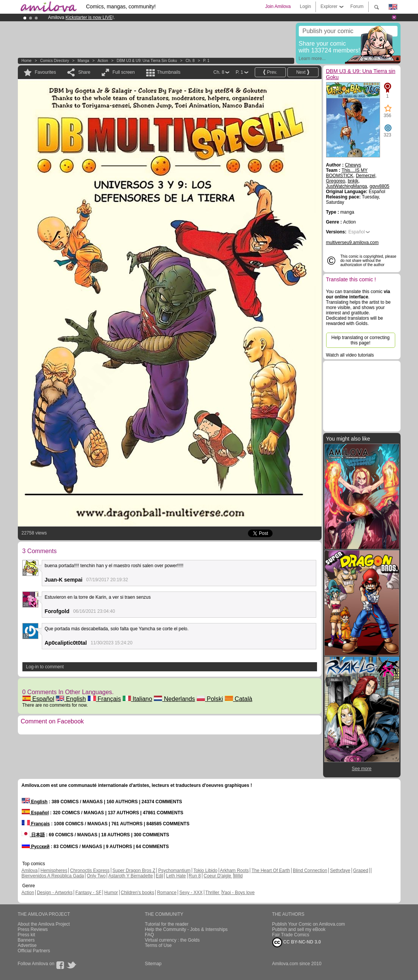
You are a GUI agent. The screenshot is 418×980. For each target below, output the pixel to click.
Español (38, 699)
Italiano (137, 699)
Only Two (96, 876)
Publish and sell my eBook (299, 929)
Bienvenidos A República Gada (53, 876)
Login (305, 6)
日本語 (33, 835)
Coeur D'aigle (218, 876)
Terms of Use (159, 945)
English (71, 699)
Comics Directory (55, 61)
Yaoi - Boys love (238, 893)
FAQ (150, 935)
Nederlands (174, 699)
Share (84, 72)
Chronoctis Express (90, 871)
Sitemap (153, 964)
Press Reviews (33, 929)
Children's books (137, 893)
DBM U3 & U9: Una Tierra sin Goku (147, 61)
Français (104, 699)
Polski (210, 699)
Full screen (124, 72)
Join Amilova (278, 6)
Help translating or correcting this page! (360, 340)
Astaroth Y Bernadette (131, 876)
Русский (36, 847)
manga (83, 61)
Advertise (27, 945)
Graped (361, 871)
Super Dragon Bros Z (134, 871)
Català (239, 699)
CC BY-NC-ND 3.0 (297, 942)
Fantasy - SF (89, 893)
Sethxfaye (340, 871)
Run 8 (195, 876)
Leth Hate (176, 876)
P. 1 (206, 61)
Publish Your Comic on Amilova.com (309, 924)
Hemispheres (54, 871)
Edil (159, 876)
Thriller (213, 893)
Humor (111, 893)
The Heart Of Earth (271, 871)
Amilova (30, 871)
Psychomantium (174, 871)
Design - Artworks (55, 893)
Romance (167, 893)
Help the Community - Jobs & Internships (186, 929)
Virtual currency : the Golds (173, 940)
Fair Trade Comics (291, 935)
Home (27, 61)
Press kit (27, 935)
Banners (26, 940)
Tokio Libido (205, 871)
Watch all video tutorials (350, 355)
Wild (238, 876)
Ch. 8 (190, 61)
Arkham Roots (234, 871)
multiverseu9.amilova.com (353, 243)
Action (103, 61)
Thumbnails (169, 72)
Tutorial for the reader (167, 924)
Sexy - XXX (191, 893)
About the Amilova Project (44, 924)
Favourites (46, 72)
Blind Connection (310, 871)
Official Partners (34, 951)
